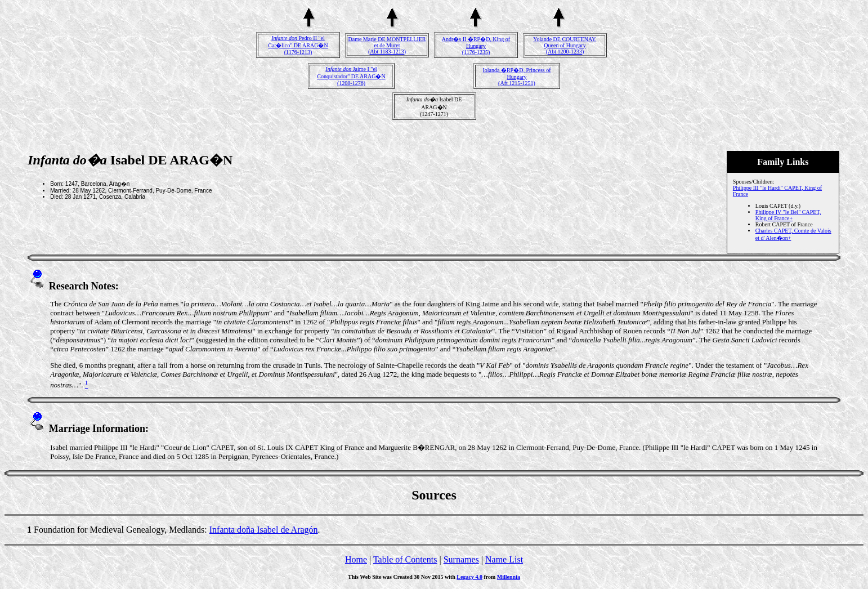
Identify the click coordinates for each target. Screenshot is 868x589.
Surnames (461, 559)
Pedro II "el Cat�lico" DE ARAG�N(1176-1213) (298, 45)
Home (356, 559)
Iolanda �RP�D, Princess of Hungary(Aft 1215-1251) (516, 77)
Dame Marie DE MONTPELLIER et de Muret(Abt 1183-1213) (387, 45)
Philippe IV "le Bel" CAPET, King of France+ (788, 215)
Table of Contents (405, 559)
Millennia (509, 577)
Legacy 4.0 (469, 577)
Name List (504, 559)
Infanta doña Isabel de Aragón (264, 530)
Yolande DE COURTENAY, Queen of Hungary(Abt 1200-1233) (565, 45)
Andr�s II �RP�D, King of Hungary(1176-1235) (476, 46)
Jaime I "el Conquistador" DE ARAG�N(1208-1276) (351, 76)
